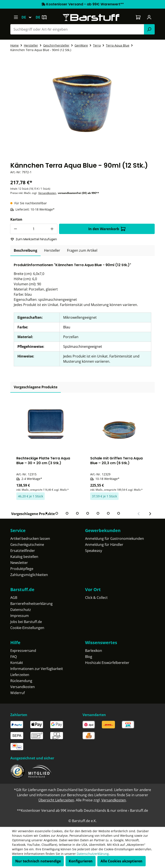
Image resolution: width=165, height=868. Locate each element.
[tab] (25, 251)
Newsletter (19, 563)
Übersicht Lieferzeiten (56, 800)
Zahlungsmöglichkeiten (29, 575)
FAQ (14, 657)
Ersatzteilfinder (23, 551)
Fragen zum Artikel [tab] (82, 250)
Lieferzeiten (20, 675)
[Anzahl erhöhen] (52, 229)
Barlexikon (94, 651)
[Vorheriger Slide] (139, 514)
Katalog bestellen (24, 557)
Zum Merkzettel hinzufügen (34, 239)
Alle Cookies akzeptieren (121, 861)
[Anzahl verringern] (15, 229)
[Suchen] (149, 29)
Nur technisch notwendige (38, 861)
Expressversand (23, 651)
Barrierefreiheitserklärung (31, 604)
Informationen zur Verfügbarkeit (37, 669)
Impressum (20, 616)
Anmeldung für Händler (104, 545)
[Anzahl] (34, 229)
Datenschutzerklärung (93, 854)
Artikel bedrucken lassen (30, 539)
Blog (89, 657)
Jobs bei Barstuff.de (26, 622)
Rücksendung (21, 681)
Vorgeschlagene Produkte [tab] (36, 387)
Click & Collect (96, 598)
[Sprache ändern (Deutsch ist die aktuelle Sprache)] (28, 17)
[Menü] (16, 17)
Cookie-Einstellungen (27, 628)
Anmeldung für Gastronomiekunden (115, 539)
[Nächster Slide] (150, 514)
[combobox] (77, 29)
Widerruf (18, 693)
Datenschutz (21, 610)
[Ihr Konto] (149, 17)
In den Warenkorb (107, 229)
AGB (14, 598)
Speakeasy (94, 551)
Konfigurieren (81, 861)
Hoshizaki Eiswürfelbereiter (107, 663)
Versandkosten (47, 193)
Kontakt (17, 663)
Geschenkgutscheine (27, 545)
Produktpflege (22, 569)
